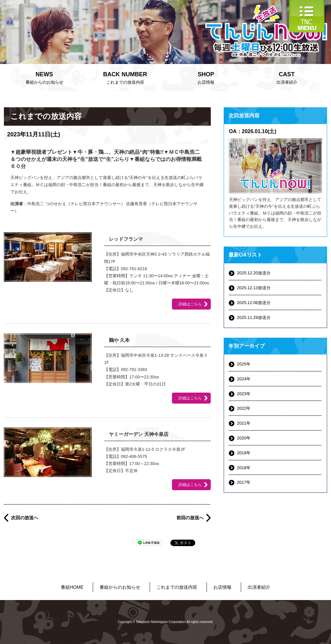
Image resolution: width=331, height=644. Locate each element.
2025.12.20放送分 (254, 273)
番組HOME (72, 587)
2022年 (244, 408)
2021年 (244, 423)
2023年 (244, 394)
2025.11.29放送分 (254, 317)
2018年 (244, 468)
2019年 (244, 453)
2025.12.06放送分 (254, 303)
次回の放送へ (25, 518)
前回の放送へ (190, 518)
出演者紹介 (287, 77)
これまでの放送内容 (125, 77)
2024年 (244, 379)
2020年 (244, 438)
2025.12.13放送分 (254, 288)
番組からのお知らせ (44, 77)
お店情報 (206, 77)
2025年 (244, 364)
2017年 (244, 482)
